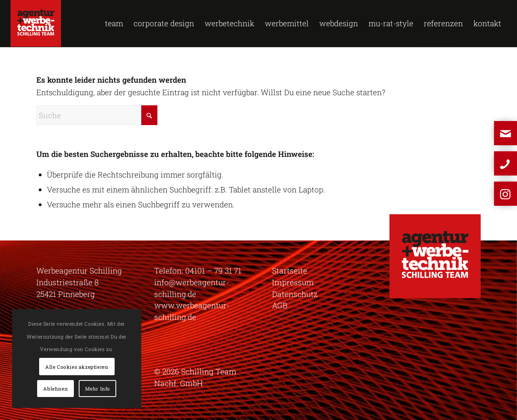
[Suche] (97, 115)
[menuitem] (114, 23)
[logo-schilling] (36, 23)
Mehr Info (98, 389)
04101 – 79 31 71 (213, 271)
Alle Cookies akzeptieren (77, 367)
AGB (280, 305)
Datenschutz (295, 294)
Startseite (290, 271)
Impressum (293, 282)
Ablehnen (55, 389)
